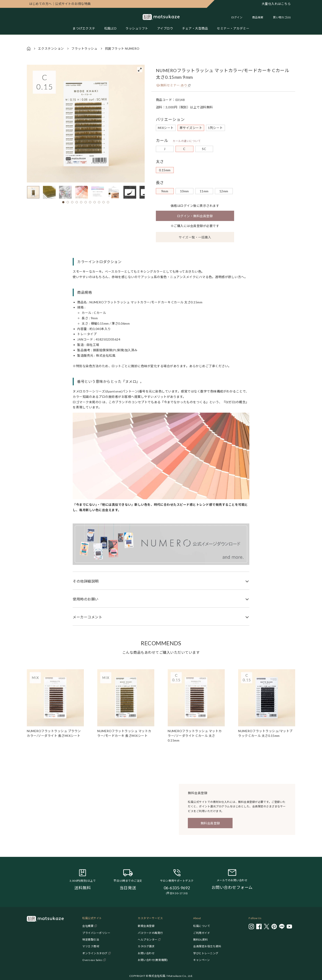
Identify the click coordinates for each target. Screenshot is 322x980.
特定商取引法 (91, 940)
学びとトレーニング (206, 953)
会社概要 (88, 926)
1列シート (215, 128)
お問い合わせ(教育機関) (153, 960)
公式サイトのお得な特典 (60, 4)
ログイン (237, 17)
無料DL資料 (200, 940)
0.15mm (165, 170)
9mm (165, 191)
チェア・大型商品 (195, 28)
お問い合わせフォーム (232, 887)
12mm (224, 191)
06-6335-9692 (177, 888)
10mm (184, 191)
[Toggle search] (256, 17)
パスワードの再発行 (150, 933)
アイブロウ (165, 28)
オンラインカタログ (95, 953)
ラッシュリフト (137, 28)
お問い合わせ (146, 953)
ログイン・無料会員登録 (195, 216)
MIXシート (166, 128)
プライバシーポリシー (96, 933)
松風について (202, 926)
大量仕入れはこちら (276, 4)
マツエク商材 (91, 946)
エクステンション (51, 48)
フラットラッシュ (84, 48)
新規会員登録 (146, 926)
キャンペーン (201, 960)
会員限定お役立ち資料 (207, 946)
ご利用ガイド (202, 933)
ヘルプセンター (148, 940)
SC (204, 149)
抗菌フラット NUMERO (122, 48)
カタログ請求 (146, 946)
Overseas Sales (92, 960)
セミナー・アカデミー (233, 28)
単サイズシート (191, 128)
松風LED (110, 28)
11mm (204, 191)
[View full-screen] (140, 70)
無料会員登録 (210, 823)
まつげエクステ (84, 28)
